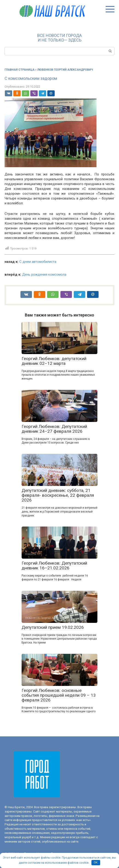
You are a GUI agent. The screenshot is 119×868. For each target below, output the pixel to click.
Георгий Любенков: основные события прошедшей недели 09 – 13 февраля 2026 (59, 695)
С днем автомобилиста (38, 262)
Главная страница (20, 70)
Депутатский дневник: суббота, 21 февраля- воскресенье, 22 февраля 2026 (58, 495)
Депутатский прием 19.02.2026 (53, 627)
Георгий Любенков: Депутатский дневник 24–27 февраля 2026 (54, 429)
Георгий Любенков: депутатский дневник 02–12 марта (54, 361)
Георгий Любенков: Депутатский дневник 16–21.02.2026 (54, 566)
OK (96, 862)
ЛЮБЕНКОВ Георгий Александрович (65, 70)
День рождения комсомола (44, 275)
